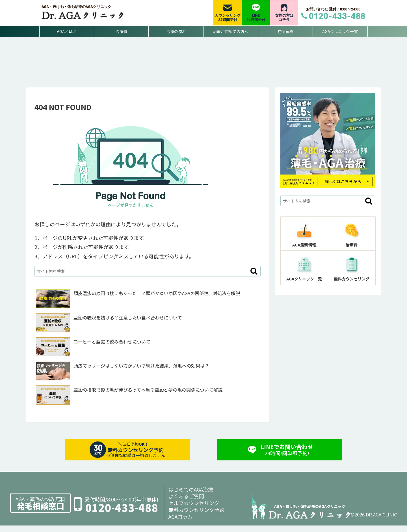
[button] (254, 278)
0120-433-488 (122, 514)
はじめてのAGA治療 (191, 496)
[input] (148, 278)
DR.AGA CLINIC (381, 521)
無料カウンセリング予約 (196, 516)
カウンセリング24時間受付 (228, 18)
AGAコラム (180, 523)
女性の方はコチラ (284, 18)
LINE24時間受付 (256, 18)
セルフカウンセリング (194, 509)
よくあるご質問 (186, 503)
